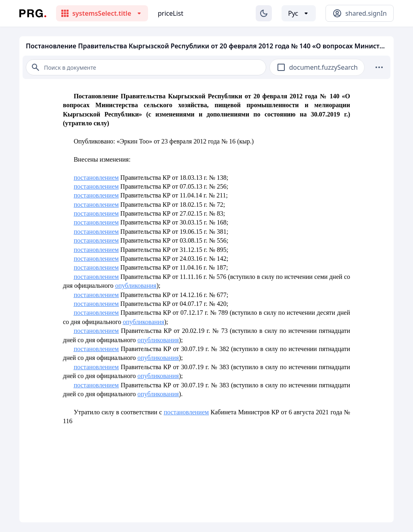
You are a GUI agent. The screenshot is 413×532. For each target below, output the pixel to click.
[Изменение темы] (264, 13)
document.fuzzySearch (323, 67)
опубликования (136, 286)
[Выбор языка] (299, 13)
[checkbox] (281, 67)
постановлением (96, 178)
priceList (170, 13)
